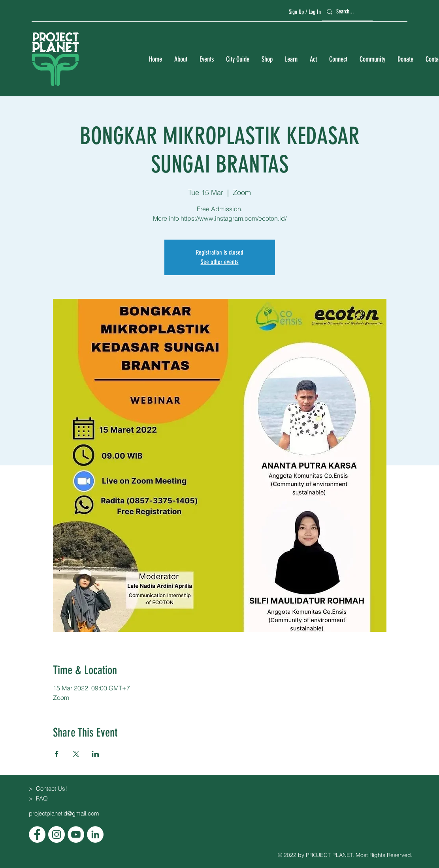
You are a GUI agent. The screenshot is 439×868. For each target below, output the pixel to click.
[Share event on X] (76, 754)
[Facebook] (37, 834)
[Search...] (346, 12)
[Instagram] (57, 834)
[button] (181, 59)
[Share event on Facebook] (57, 754)
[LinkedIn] (95, 834)
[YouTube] (76, 834)
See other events (220, 262)
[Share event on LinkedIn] (95, 754)
